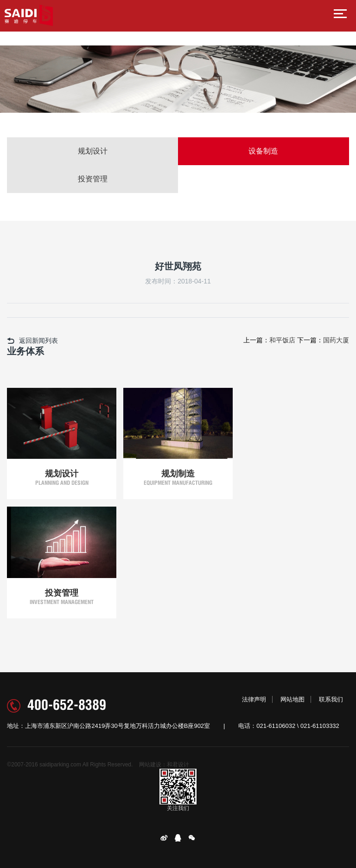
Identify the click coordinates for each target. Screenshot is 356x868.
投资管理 (93, 179)
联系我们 (331, 699)
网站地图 (292, 699)
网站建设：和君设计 (164, 765)
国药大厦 (336, 340)
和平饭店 (282, 340)
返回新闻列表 (32, 340)
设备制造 (263, 151)
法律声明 (254, 699)
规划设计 (93, 151)
